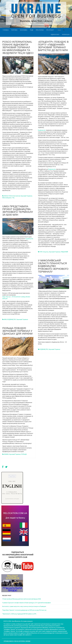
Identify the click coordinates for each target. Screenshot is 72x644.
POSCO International (14, 196)
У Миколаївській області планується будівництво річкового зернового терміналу (53, 266)
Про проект (50, 30)
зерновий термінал (26, 196)
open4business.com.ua (11, 641)
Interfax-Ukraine (25, 641)
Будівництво (42, 130)
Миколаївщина (7, 198)
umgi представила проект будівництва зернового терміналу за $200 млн (18, 211)
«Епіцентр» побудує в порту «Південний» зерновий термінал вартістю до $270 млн (53, 46)
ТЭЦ (13, 198)
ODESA (6, 196)
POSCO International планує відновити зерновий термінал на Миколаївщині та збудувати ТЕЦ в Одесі (18, 47)
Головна (6, 30)
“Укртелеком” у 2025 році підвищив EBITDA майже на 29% (19, 614)
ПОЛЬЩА (24, 454)
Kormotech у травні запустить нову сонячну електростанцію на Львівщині (24, 606)
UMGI (5, 319)
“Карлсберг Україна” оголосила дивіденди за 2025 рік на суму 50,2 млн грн (24, 610)
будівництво (52, 169)
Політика (14, 30)
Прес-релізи (40, 30)
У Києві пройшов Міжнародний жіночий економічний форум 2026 (22, 599)
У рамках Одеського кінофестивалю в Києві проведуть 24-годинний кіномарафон (27, 603)
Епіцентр (46, 252)
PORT (41, 252)
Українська (66, 35)
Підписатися (55, 35)
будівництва (29, 239)
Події (32, 30)
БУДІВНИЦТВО (12, 319)
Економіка (24, 30)
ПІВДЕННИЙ (64, 252)
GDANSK (6, 454)
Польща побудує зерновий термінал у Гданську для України (17, 331)
